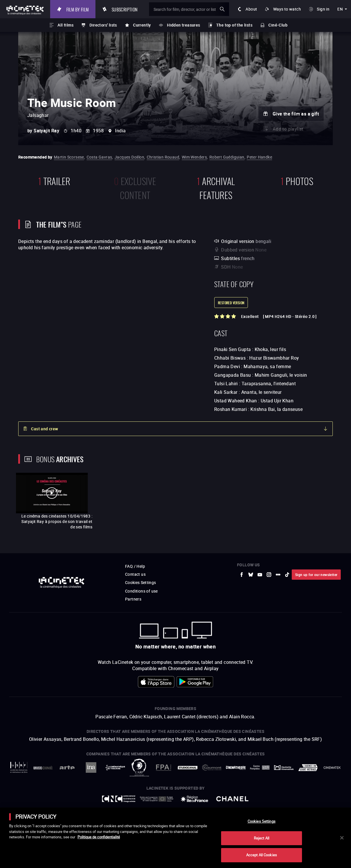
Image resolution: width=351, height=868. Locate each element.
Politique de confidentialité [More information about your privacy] (99, 837)
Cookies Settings (262, 821)
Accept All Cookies (262, 855)
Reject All (262, 838)
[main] (175, 838)
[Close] (342, 838)
